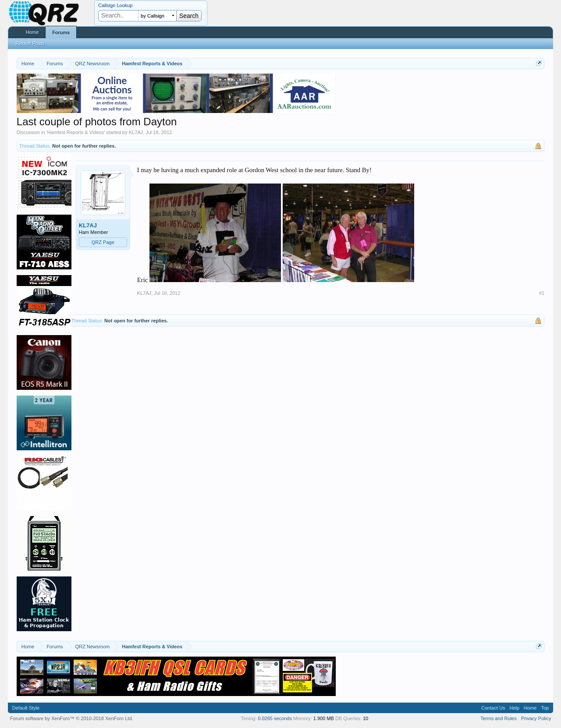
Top (545, 708)
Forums (61, 32)
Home (32, 32)
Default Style (26, 708)
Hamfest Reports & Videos (76, 132)
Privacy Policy (536, 718)
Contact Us (493, 708)
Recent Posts (30, 43)
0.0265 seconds (275, 718)
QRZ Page (103, 242)
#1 (542, 293)
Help (514, 708)
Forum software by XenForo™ (72, 718)
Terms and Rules (499, 718)
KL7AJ (136, 132)
